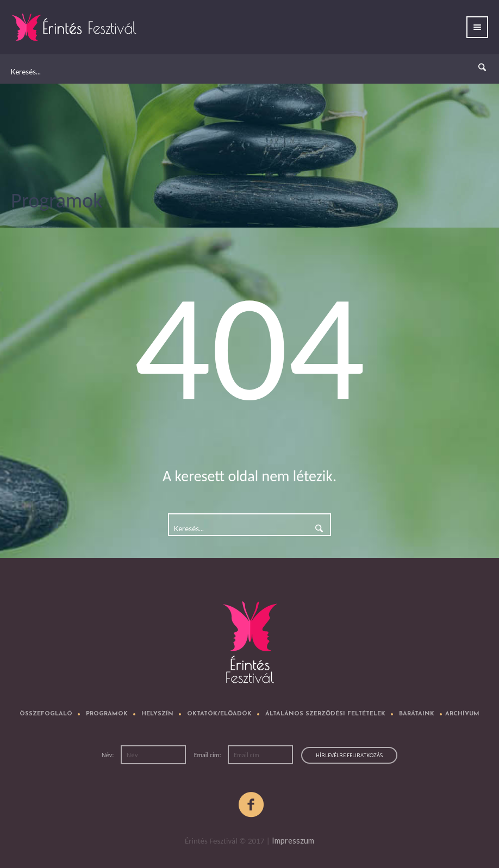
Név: (108, 755)
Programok (107, 714)
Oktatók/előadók (219, 714)
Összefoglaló (46, 714)
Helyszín (157, 714)
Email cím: (208, 755)
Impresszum (293, 840)
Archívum (462, 714)
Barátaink (417, 714)
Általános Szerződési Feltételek (325, 714)
